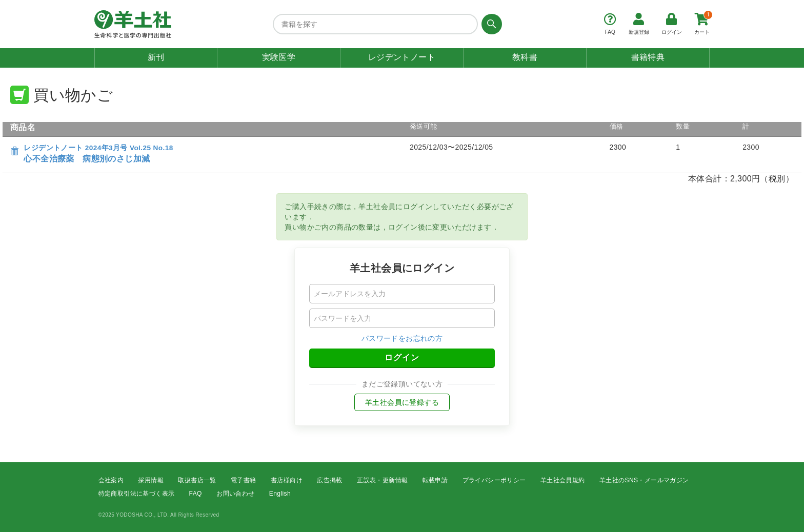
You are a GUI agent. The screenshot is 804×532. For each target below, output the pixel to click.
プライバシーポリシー (494, 480)
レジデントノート (402, 57)
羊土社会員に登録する (402, 402)
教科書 (525, 57)
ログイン (402, 357)
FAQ (196, 494)
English (280, 494)
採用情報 (151, 480)
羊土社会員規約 (563, 480)
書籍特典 (648, 57)
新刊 (156, 57)
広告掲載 (330, 480)
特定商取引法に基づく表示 (137, 494)
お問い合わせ (235, 494)
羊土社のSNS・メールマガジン (644, 480)
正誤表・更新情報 (382, 480)
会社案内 (111, 480)
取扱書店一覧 (197, 480)
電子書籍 (244, 480)
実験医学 (279, 57)
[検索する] (490, 24)
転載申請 (435, 480)
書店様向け (287, 480)
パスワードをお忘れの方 (402, 338)
